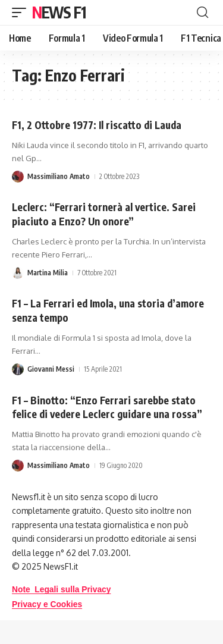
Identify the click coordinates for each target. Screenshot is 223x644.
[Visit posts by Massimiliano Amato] (18, 177)
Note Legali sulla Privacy (61, 590)
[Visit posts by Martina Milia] (18, 273)
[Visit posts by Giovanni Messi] (18, 369)
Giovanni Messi (51, 369)
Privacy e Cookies (47, 604)
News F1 (59, 12)
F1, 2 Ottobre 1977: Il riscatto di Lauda (97, 125)
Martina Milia (48, 273)
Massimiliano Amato (59, 176)
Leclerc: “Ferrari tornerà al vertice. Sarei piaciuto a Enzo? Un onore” (104, 214)
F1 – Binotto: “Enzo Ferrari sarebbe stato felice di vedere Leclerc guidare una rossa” (107, 407)
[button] (22, 12)
